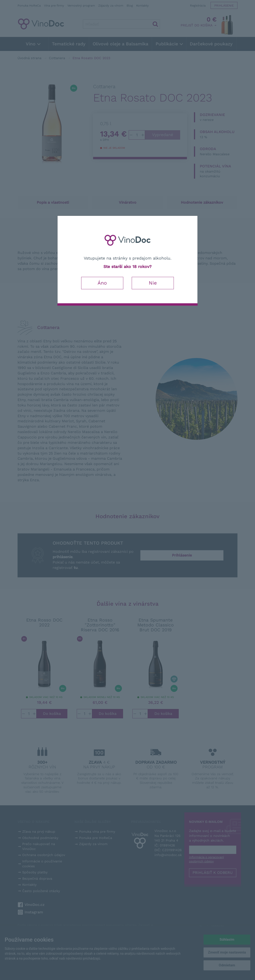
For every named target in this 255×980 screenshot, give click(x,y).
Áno (102, 283)
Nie (153, 283)
